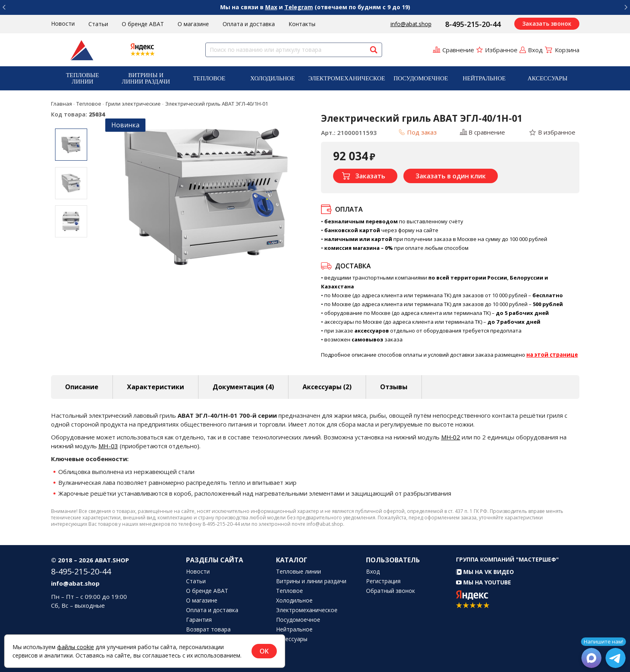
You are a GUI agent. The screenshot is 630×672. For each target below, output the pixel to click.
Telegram (299, 7)
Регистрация (383, 581)
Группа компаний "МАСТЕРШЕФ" (507, 559)
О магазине (193, 24)
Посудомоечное (421, 78)
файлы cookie (76, 647)
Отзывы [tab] (394, 387)
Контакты (302, 24)
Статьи (98, 24)
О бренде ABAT (143, 24)
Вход (373, 572)
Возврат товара (208, 629)
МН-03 (108, 446)
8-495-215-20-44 (473, 24)
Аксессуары (547, 78)
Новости (63, 23)
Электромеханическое (347, 78)
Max (271, 7)
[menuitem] (83, 78)
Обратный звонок (391, 591)
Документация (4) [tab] (243, 387)
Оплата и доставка (249, 24)
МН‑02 (451, 437)
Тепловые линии (82, 78)
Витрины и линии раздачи (146, 78)
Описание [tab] (82, 387)
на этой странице (552, 355)
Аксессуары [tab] (327, 387)
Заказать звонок (547, 23)
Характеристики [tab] (155, 387)
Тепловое (209, 78)
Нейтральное (484, 78)
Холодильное (273, 78)
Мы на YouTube (484, 582)
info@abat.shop (411, 24)
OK (264, 651)
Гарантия (199, 620)
